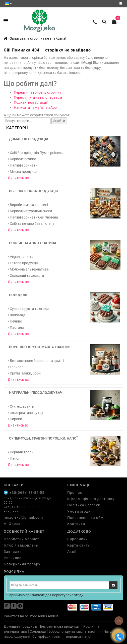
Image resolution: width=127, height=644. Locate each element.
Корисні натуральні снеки (30, 211)
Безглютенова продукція (33, 191)
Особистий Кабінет (21, 539)
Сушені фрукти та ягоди (28, 309)
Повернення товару (22, 564)
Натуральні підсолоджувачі (36, 393)
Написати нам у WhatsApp (35, 108)
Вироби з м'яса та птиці (28, 205)
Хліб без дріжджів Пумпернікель (35, 153)
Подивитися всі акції (31, 102)
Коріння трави (21, 452)
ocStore (31, 616)
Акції (72, 552)
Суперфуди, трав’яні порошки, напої (43, 438)
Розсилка (13, 558)
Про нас (75, 493)
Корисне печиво (22, 159)
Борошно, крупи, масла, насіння (40, 347)
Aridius (53, 616)
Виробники (78, 539)
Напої (13, 458)
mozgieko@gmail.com (23, 517)
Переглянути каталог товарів (38, 97)
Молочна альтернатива (28, 269)
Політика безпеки (84, 505)
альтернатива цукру (25, 413)
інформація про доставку (91, 499)
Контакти (76, 524)
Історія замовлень (21, 545)
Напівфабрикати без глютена (33, 217)
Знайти (59, 121)
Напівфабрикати (23, 165)
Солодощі (19, 295)
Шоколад (16, 315)
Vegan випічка (21, 257)
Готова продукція (23, 263)
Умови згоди (79, 511)
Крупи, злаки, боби (24, 373)
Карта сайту (79, 545)
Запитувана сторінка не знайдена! (38, 38)
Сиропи (15, 419)
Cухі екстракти (21, 406)
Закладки (13, 552)
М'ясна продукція (23, 172)
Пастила (16, 328)
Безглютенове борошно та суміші (36, 361)
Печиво (15, 321)
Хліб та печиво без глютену (31, 224)
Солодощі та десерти (26, 276)
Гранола (16, 367)
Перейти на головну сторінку (38, 92)
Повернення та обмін (87, 518)
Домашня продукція (28, 139)
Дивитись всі (19, 178)
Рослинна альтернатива (33, 243)
